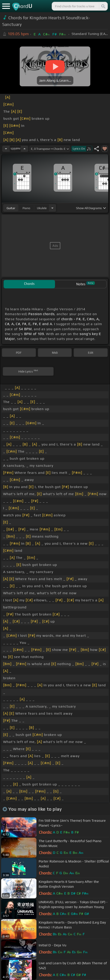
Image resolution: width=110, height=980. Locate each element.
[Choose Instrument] (52, 208)
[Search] (103, 6)
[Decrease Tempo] (6, 149)
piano (26, 208)
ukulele (42, 208)
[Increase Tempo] (25, 149)
